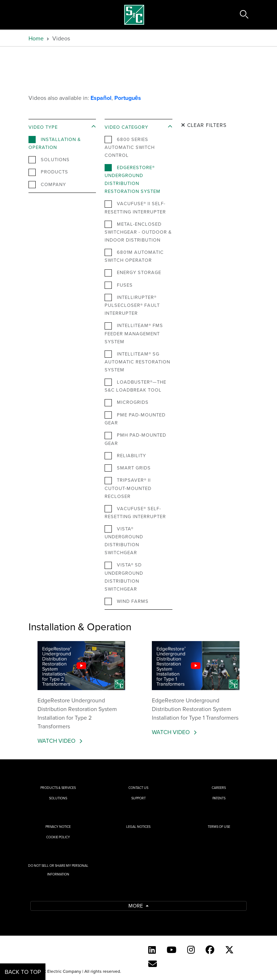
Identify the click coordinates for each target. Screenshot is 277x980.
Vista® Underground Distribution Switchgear (124, 540)
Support (138, 798)
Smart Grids (128, 468)
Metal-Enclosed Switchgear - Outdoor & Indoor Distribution (138, 232)
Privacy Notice (58, 827)
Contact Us (138, 788)
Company (47, 185)
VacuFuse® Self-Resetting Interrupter (135, 512)
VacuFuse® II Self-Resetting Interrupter (135, 207)
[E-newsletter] (153, 964)
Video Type (43, 127)
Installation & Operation (55, 143)
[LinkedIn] (152, 950)
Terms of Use (219, 827)
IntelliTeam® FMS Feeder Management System (134, 333)
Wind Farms (127, 601)
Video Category (126, 127)
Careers (219, 788)
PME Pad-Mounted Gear (135, 419)
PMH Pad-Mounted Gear (135, 439)
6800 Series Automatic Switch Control (130, 147)
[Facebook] (210, 950)
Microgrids (127, 402)
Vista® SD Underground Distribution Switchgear (124, 577)
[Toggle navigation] (17, 15)
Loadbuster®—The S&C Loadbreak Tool (135, 386)
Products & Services (58, 788)
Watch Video (57, 741)
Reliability (125, 456)
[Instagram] (191, 950)
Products (48, 172)
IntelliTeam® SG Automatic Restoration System (137, 362)
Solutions (49, 160)
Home (36, 38)
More (136, 906)
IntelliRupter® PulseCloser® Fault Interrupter (132, 305)
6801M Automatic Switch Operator (134, 256)
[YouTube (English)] (172, 950)
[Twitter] (229, 950)
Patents (219, 798)
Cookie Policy (58, 837)
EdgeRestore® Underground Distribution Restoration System (133, 179)
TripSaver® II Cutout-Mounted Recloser (128, 488)
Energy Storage (133, 273)
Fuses (119, 285)
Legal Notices (138, 827)
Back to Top (23, 972)
